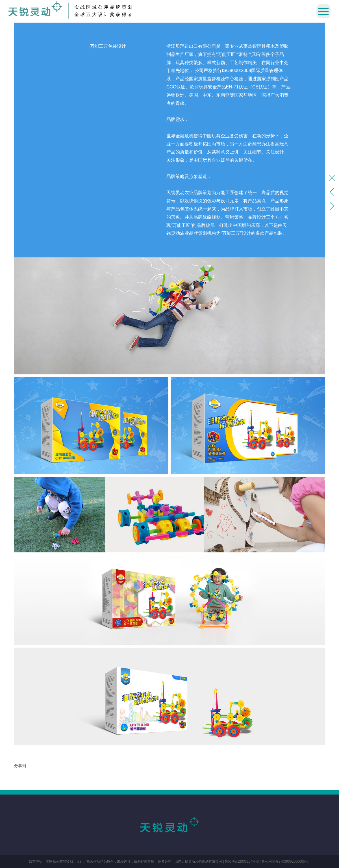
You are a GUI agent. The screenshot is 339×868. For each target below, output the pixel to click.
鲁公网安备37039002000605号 (285, 862)
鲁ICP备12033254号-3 (242, 862)
